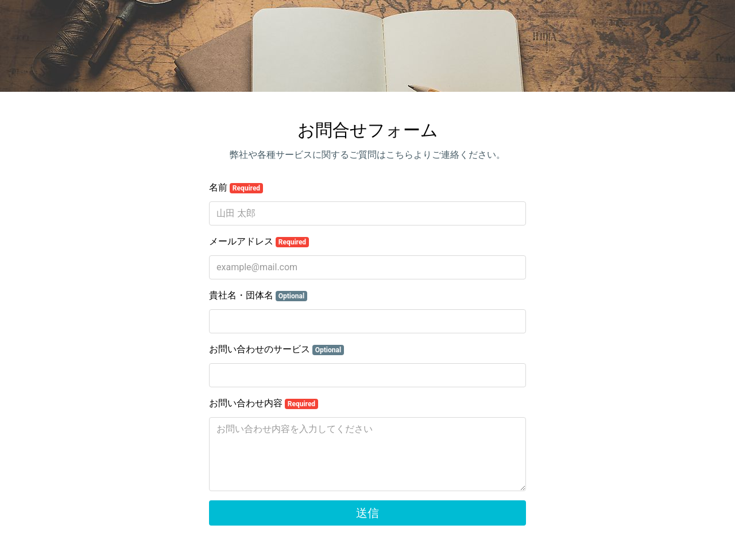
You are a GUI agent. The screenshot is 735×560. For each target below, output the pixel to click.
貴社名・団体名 (258, 295)
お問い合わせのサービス (276, 349)
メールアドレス (259, 242)
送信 (367, 513)
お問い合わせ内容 (264, 403)
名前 (236, 188)
